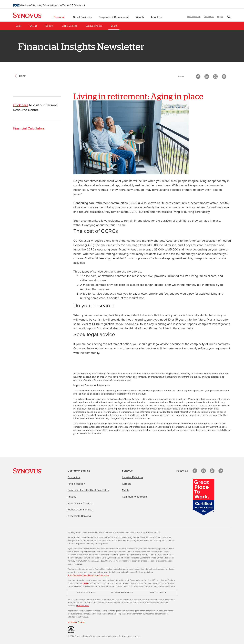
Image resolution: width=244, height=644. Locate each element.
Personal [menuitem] (60, 17)
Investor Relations (133, 477)
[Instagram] (204, 471)
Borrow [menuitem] (49, 26)
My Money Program (76, 622)
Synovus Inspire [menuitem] (94, 26)
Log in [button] (220, 17)
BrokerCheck (83, 606)
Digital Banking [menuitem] (69, 26)
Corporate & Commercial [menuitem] (114, 17)
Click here (21, 105)
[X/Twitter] (212, 471)
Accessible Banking (79, 516)
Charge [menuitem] (33, 26)
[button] (228, 17)
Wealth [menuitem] (140, 17)
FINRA (85, 583)
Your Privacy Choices (80, 503)
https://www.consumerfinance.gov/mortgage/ (88, 575)
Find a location (194, 17)
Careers (127, 484)
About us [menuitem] (157, 17)
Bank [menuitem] (18, 26)
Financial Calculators (29, 128)
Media (126, 490)
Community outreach (134, 497)
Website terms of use (80, 510)
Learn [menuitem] (114, 26)
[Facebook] (195, 471)
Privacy (72, 497)
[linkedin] (221, 471)
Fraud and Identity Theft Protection (88, 490)
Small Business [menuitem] (83, 17)
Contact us (209, 17)
